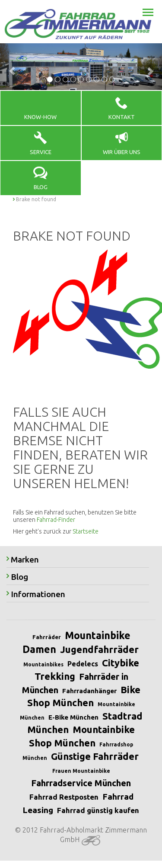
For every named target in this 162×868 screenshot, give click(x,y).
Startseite (86, 531)
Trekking (55, 676)
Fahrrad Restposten (64, 797)
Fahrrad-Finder (56, 520)
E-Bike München (73, 717)
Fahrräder (47, 637)
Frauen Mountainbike (81, 771)
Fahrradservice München (81, 783)
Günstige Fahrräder (95, 756)
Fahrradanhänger (89, 691)
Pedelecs (83, 664)
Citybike (121, 663)
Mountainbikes (43, 664)
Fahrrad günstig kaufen (98, 810)
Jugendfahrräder (99, 649)
